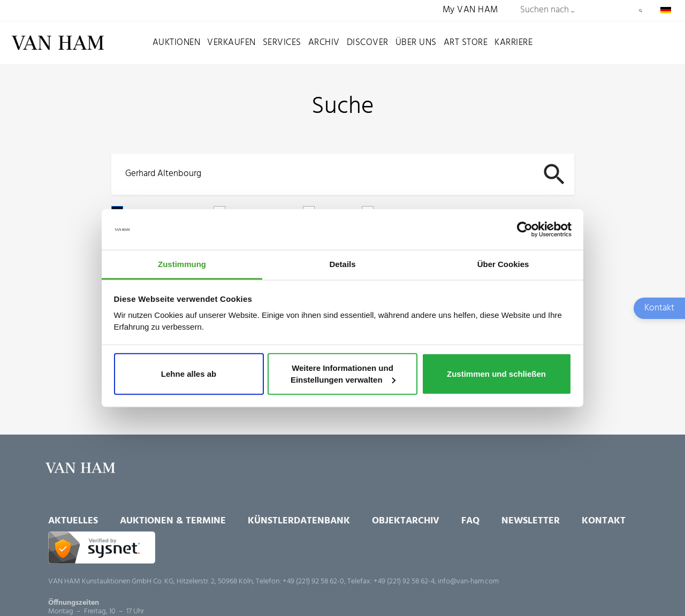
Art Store (466, 43)
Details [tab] (342, 264)
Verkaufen (231, 43)
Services (282, 43)
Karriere (513, 43)
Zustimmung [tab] (182, 264)
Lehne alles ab (189, 374)
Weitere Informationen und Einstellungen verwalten (343, 374)
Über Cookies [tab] (503, 264)
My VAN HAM (470, 10)
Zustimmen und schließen (496, 374)
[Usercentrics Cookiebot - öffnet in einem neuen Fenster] (525, 230)
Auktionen (177, 43)
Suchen (641, 11)
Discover (368, 43)
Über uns (416, 43)
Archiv (324, 43)
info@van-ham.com (468, 581)
